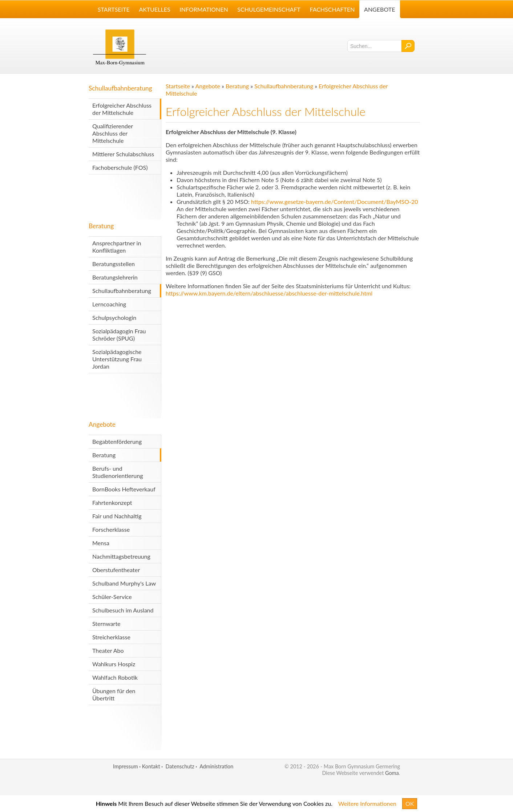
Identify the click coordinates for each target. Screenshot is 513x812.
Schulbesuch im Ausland (123, 610)
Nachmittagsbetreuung (121, 556)
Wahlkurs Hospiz (114, 664)
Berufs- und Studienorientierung (118, 472)
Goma (392, 773)
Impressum (126, 766)
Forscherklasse (111, 529)
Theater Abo (108, 650)
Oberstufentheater (116, 570)
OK (410, 803)
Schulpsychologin (114, 317)
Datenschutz (180, 766)
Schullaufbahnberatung (120, 88)
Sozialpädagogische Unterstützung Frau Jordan (117, 359)
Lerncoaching (109, 304)
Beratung (101, 226)
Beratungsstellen (114, 264)
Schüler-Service (112, 597)
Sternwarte (106, 624)
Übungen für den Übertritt (114, 694)
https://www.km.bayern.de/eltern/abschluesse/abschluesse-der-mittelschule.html (269, 293)
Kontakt (151, 766)
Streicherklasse (111, 637)
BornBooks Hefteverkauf (124, 489)
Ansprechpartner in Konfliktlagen (117, 247)
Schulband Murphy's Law (124, 583)
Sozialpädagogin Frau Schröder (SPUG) (119, 335)
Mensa (101, 543)
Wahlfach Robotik (115, 677)
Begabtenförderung (117, 441)
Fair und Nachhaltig (117, 516)
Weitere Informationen (367, 803)
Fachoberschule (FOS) (120, 167)
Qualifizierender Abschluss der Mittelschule (113, 133)
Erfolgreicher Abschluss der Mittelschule (122, 109)
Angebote (102, 424)
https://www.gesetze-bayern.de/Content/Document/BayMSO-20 (334, 202)
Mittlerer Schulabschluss (123, 154)
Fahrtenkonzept (112, 503)
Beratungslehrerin (115, 277)
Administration (216, 766)
